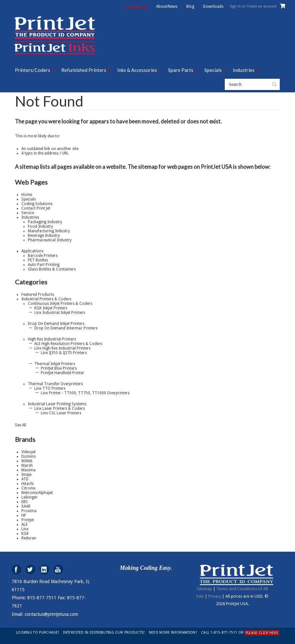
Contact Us (136, 6)
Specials (213, 70)
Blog (190, 6)
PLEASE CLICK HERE (262, 633)
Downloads (213, 6)
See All (21, 425)
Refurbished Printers (84, 70)
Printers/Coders (33, 70)
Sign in (235, 6)
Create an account (261, 6)
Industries (244, 70)
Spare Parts (181, 70)
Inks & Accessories (137, 70)
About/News (167, 6)
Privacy (215, 596)
